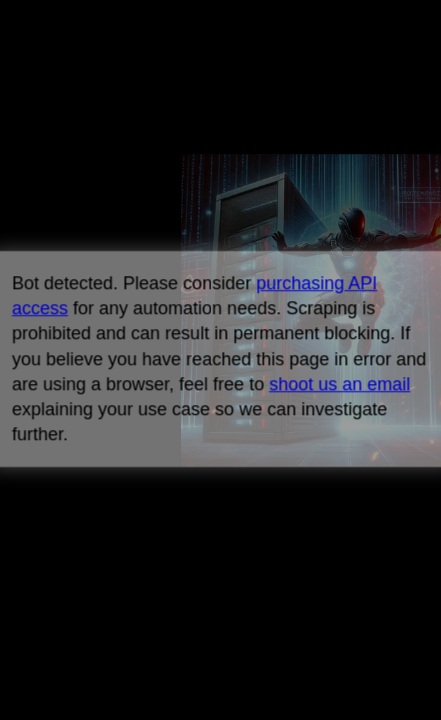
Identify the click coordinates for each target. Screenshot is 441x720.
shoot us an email (339, 384)
